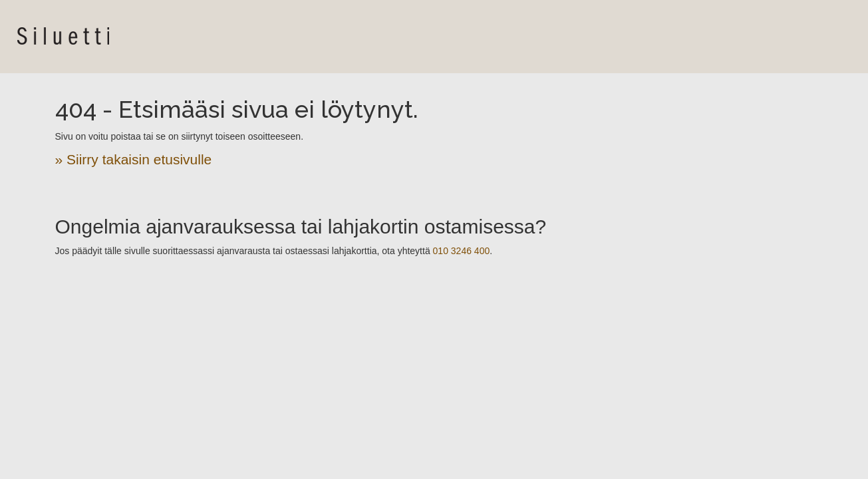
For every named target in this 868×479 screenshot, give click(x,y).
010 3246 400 (462, 251)
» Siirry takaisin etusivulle (134, 159)
